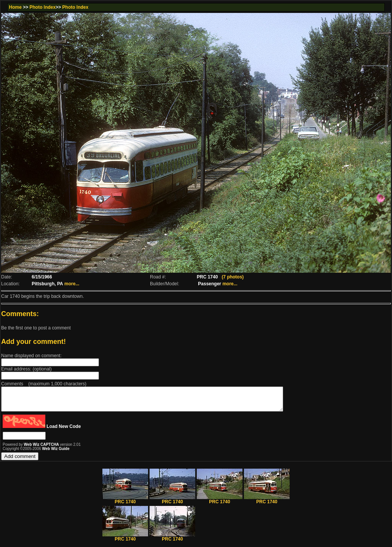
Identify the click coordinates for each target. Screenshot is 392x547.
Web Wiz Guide (56, 453)
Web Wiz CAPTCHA (42, 449)
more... (72, 284)
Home (15, 7)
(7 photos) (233, 277)
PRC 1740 (125, 504)
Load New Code (64, 431)
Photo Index (43, 7)
